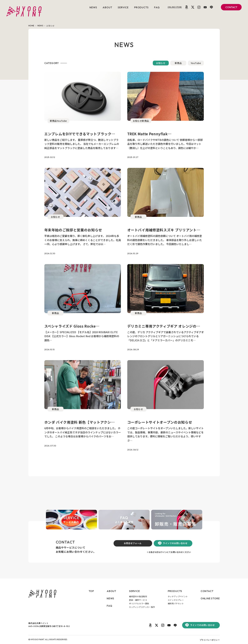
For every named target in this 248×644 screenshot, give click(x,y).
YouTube (196, 63)
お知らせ (161, 63)
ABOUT (107, 7)
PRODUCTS (141, 7)
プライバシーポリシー (210, 640)
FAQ (157, 7)
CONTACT (231, 7)
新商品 (178, 63)
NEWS (93, 7)
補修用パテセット (176, 603)
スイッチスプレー (176, 600)
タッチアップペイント (178, 596)
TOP (91, 591)
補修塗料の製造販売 (138, 596)
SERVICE (123, 7)
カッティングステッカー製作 (142, 607)
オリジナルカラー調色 (139, 603)
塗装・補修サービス (138, 600)
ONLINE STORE (175, 7)
